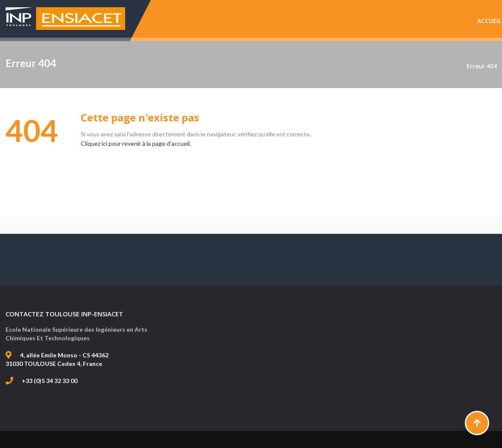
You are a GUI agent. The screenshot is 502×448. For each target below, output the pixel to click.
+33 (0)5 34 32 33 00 (50, 381)
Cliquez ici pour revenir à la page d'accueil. (136, 143)
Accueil (489, 21)
